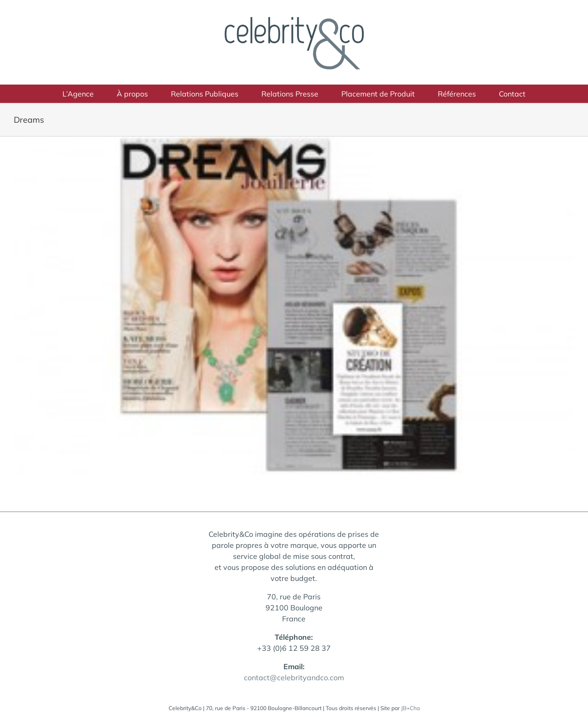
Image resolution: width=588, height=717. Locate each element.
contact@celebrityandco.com (294, 677)
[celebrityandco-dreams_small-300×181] (294, 306)
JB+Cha (410, 708)
